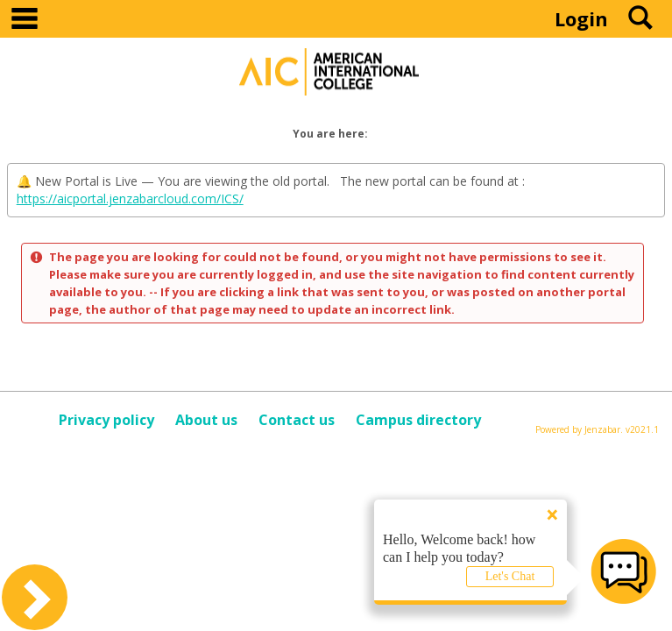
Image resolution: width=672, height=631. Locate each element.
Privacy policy (106, 420)
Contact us (297, 420)
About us (206, 420)
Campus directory (418, 420)
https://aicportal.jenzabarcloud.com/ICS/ (130, 199)
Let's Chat (510, 576)
